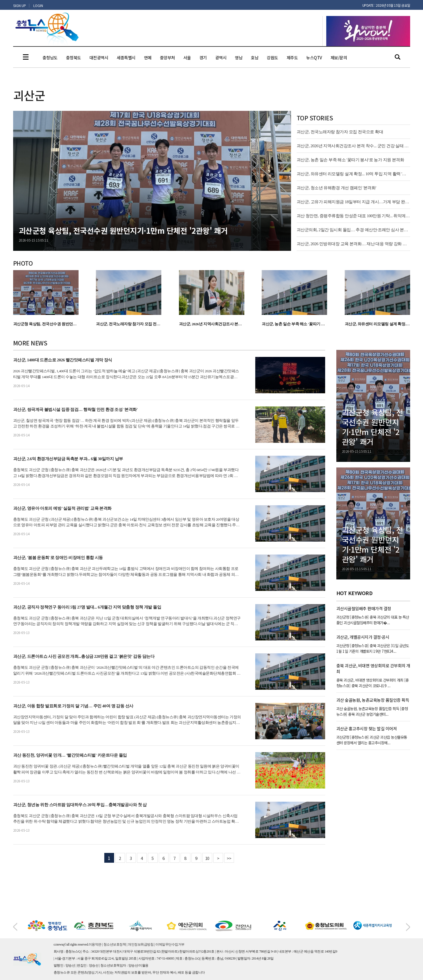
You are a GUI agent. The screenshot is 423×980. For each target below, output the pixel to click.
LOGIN (38, 5)
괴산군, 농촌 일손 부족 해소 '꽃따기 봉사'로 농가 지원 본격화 (350, 160)
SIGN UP (20, 5)
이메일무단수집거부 (170, 944)
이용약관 (95, 944)
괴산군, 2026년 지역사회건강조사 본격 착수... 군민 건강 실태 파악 (353, 146)
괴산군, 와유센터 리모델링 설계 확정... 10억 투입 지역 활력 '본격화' (353, 174)
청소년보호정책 (115, 944)
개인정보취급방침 (141, 944)
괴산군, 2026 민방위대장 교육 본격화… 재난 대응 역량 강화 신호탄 (353, 244)
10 (207, 858)
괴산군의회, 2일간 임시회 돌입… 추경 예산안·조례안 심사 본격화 (353, 230)
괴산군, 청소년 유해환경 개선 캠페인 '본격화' (336, 188)
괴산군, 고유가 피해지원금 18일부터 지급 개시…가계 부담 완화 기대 (353, 202)
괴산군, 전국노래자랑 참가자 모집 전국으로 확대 (340, 132)
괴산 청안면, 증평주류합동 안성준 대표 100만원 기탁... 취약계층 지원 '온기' (353, 216)
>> (229, 858)
